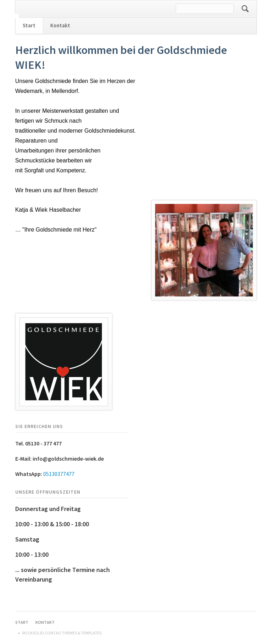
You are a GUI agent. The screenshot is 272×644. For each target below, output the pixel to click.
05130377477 (59, 474)
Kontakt (60, 25)
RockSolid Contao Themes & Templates (62, 633)
